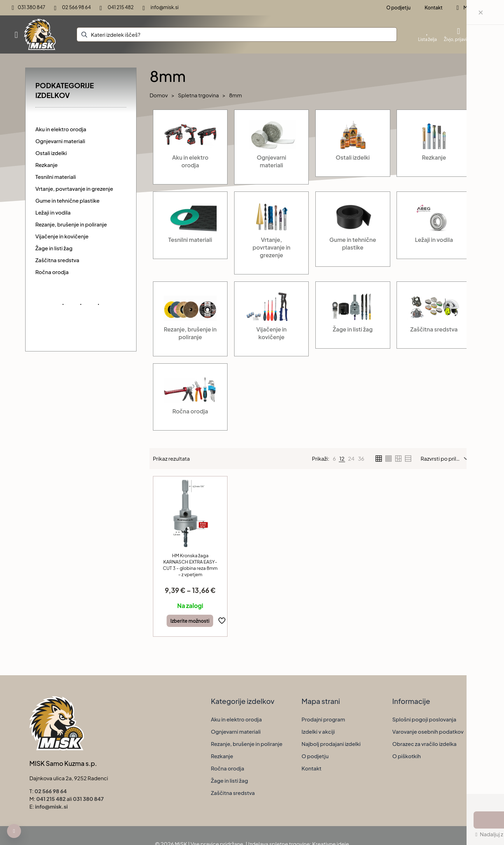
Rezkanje (222, 756)
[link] (334, 459)
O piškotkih (407, 756)
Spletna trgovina (199, 95)
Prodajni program (323, 719)
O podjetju (315, 756)
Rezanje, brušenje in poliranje (247, 744)
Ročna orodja (227, 768)
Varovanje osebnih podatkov (428, 731)
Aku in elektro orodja (236, 719)
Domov (159, 95)
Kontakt (312, 768)
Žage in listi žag (229, 780)
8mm (235, 95)
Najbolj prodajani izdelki (331, 744)
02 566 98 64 (51, 791)
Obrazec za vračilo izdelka (425, 744)
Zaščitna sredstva (233, 793)
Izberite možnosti (190, 621)
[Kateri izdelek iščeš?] (237, 34)
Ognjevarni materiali (236, 731)
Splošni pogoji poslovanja (424, 719)
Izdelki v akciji (318, 731)
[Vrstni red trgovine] (446, 459)
